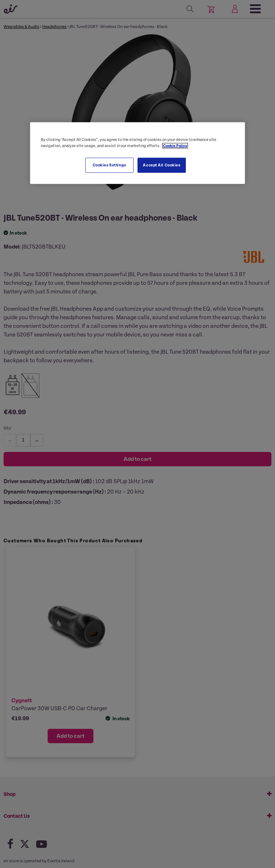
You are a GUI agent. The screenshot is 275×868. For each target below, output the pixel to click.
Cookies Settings (109, 165)
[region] (137, 153)
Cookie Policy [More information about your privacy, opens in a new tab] (175, 146)
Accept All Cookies (161, 165)
